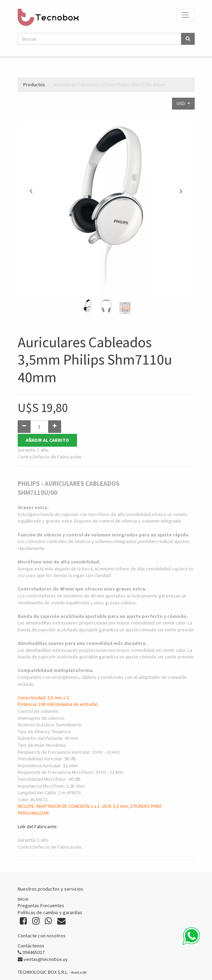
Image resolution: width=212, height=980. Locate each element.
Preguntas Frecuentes (41, 905)
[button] (31, 191)
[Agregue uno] (55, 427)
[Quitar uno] (24, 427)
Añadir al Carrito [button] (47, 440)
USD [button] (181, 103)
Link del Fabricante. (38, 827)
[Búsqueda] (188, 39)
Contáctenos (31, 946)
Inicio (23, 899)
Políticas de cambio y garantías (50, 912)
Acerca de (79, 973)
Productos (34, 85)
